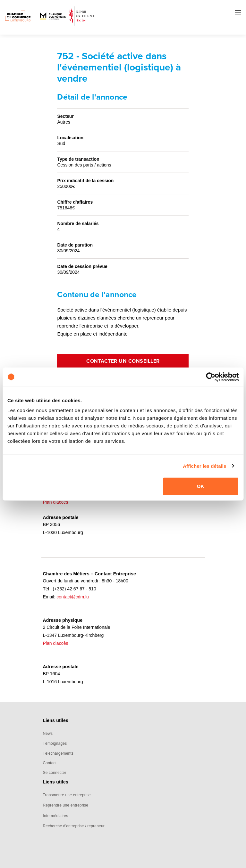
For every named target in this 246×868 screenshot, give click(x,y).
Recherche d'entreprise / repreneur (74, 826)
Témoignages (55, 743)
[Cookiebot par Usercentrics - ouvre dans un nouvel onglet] (211, 377)
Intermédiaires (56, 816)
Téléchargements (58, 753)
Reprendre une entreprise (66, 805)
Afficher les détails (204, 466)
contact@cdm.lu (73, 597)
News (48, 734)
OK (201, 486)
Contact (50, 763)
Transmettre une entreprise (67, 795)
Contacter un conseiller (123, 361)
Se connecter (55, 773)
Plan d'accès (56, 502)
